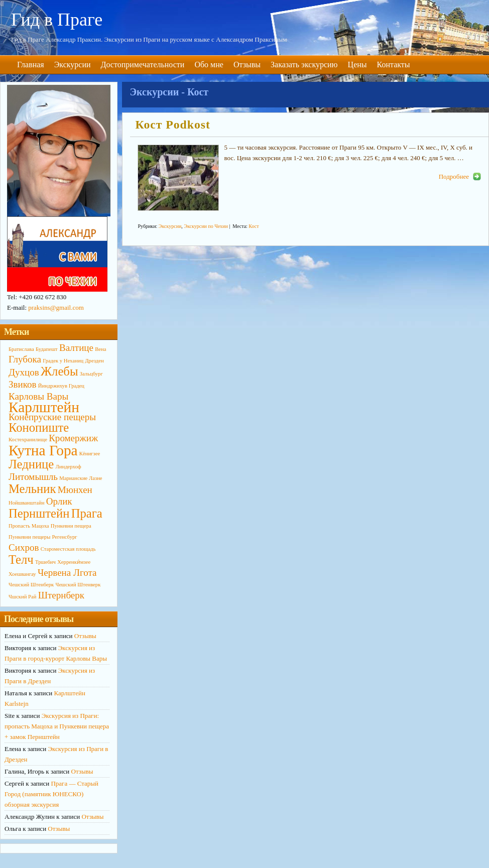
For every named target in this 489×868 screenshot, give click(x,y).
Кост (254, 226)
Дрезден (94, 361)
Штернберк (61, 595)
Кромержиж (73, 438)
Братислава (21, 349)
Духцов (24, 372)
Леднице (31, 464)
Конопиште (39, 427)
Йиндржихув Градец (61, 386)
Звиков (23, 384)
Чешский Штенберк (31, 585)
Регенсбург (65, 537)
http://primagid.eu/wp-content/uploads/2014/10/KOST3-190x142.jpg (178, 178)
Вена (100, 349)
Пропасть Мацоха (29, 526)
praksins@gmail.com (56, 307)
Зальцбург (91, 374)
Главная (31, 65)
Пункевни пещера (71, 526)
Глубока (25, 359)
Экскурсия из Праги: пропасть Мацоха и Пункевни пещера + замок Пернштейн (57, 726)
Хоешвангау (22, 574)
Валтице (76, 348)
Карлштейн (44, 407)
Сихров (24, 547)
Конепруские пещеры (52, 417)
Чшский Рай (22, 597)
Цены (357, 65)
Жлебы (59, 371)
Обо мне (209, 65)
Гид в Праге (57, 20)
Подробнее (454, 176)
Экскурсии (73, 65)
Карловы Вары (38, 396)
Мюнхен (75, 490)
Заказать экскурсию (304, 65)
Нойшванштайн (26, 503)
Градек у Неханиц (63, 361)
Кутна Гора (43, 450)
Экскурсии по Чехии (206, 226)
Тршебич (45, 562)
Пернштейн (39, 513)
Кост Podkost (172, 125)
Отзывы (247, 65)
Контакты (394, 65)
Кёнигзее (90, 454)
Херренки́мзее (74, 562)
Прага (87, 513)
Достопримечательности (143, 65)
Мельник (32, 489)
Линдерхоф (69, 467)
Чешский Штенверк (78, 585)
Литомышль (33, 477)
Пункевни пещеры (29, 537)
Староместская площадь (68, 549)
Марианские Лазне (81, 478)
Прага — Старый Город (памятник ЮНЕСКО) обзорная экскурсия (51, 794)
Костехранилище (28, 440)
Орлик (59, 501)
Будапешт (47, 349)
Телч (21, 560)
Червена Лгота (67, 573)
